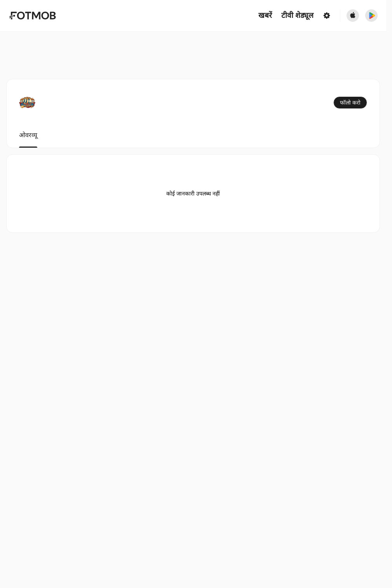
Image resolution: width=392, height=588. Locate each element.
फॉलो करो (350, 103)
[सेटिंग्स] (327, 16)
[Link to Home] (32, 16)
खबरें (265, 16)
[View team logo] (27, 103)
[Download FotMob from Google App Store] (371, 16)
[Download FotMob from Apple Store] (353, 16)
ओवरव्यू (28, 135)
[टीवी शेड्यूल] (297, 16)
